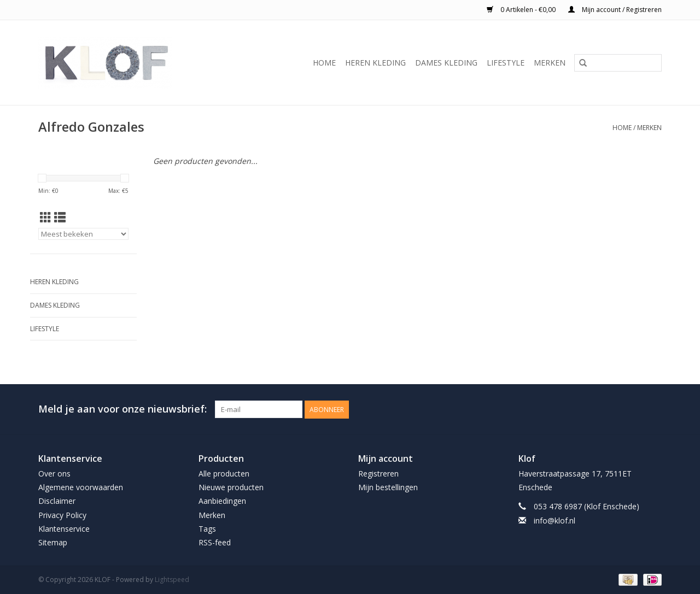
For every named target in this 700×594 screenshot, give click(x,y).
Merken (550, 63)
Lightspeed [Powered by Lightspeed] (172, 580)
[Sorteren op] (83, 234)
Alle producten (224, 474)
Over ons (54, 474)
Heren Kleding (375, 63)
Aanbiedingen (222, 501)
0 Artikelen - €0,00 (522, 10)
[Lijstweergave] (60, 217)
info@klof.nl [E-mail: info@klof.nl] (555, 521)
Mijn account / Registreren (615, 10)
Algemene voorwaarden (81, 487)
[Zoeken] (618, 63)
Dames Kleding (446, 63)
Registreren (378, 474)
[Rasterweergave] (46, 217)
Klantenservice (64, 529)
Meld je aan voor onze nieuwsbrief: (122, 409)
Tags (207, 529)
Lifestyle (506, 63)
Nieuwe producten (231, 487)
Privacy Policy (62, 515)
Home (324, 63)
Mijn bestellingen (388, 487)
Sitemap (53, 542)
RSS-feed (215, 542)
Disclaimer (57, 501)
